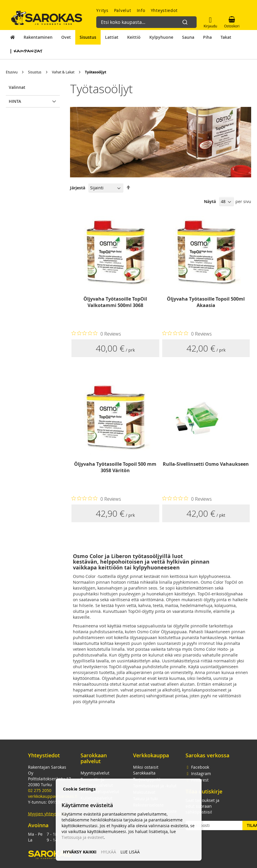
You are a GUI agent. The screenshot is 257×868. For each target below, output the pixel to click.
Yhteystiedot (164, 10)
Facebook (197, 767)
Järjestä (78, 188)
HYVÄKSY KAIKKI (80, 852)
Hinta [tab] (15, 101)
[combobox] (144, 19)
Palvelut (123, 10)
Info (141, 10)
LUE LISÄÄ (130, 852)
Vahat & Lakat (63, 72)
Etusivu (12, 72)
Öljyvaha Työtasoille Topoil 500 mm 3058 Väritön (115, 467)
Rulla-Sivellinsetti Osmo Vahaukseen (206, 464)
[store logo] (47, 18)
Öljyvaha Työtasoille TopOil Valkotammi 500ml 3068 (115, 302)
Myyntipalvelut (95, 773)
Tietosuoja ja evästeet (83, 837)
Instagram (198, 773)
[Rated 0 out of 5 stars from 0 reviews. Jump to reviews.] (96, 334)
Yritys (102, 10)
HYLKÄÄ (109, 852)
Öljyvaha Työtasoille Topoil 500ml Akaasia (206, 302)
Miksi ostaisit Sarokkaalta (146, 770)
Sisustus (35, 72)
